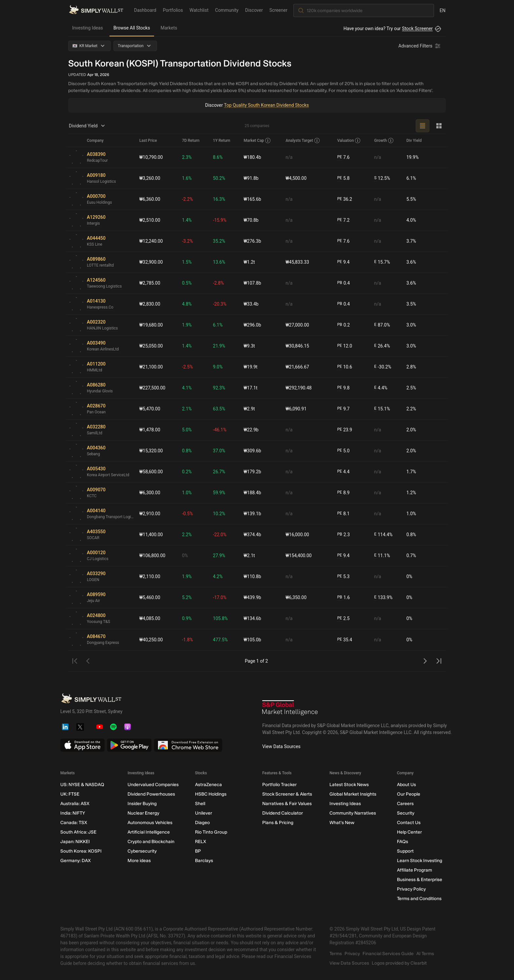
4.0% (411, 220)
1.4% (187, 220)
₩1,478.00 (150, 430)
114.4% (383, 535)
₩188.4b (253, 493)
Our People (409, 794)
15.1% (382, 409)
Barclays (204, 861)
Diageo (202, 823)
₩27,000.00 (297, 325)
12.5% (382, 178)
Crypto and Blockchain (151, 842)
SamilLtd (95, 433)
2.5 (344, 619)
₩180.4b (253, 157)
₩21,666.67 (297, 367)
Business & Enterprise (420, 880)
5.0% (187, 430)
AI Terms (425, 954)
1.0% (187, 493)
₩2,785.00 (150, 283)
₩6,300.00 (150, 493)
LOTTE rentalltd (100, 266)
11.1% (382, 556)
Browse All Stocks (132, 28)
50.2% (219, 178)
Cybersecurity (142, 851)
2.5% (411, 388)
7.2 (344, 220)
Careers (405, 804)
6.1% (411, 178)
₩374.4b (253, 535)
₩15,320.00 (151, 451)
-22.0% (220, 535)
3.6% (411, 262)
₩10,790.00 (151, 157)
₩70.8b (251, 220)
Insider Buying (142, 804)
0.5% (187, 283)
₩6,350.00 (296, 597)
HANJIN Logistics (102, 329)
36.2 (345, 199)
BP (198, 851)
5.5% (411, 199)
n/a (289, 157)
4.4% (381, 388)
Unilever (204, 813)
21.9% (219, 346)
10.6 (345, 367)
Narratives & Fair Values (287, 804)
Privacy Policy (411, 889)
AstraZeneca (208, 785)
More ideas (139, 861)
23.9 (345, 430)
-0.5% (188, 514)
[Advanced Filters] (420, 46)
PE (340, 157)
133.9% (383, 598)
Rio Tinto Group (211, 832)
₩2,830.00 (150, 304)
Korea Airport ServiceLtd (108, 475)
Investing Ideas (88, 28)
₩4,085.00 (150, 618)
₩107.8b (253, 283)
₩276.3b (253, 241)
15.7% (382, 262)
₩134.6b (253, 618)
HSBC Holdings (211, 794)
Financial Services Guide (388, 954)
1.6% (187, 178)
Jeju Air (93, 601)
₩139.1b (253, 514)
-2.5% (188, 367)
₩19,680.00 (151, 325)
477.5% (220, 640)
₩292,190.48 (299, 388)
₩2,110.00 (150, 576)
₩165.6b (253, 199)
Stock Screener (417, 28)
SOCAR (93, 538)
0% (185, 556)
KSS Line (95, 245)
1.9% (187, 325)
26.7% (219, 472)
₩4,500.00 (296, 178)
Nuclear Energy (143, 813)
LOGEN (93, 580)
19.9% (413, 157)
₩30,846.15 (297, 346)
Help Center (409, 832)
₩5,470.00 (150, 409)
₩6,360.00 (150, 199)
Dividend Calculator (283, 813)
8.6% (218, 157)
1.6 (344, 598)
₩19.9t (251, 367)
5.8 (344, 178)
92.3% (219, 388)
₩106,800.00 (152, 556)
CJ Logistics (98, 559)
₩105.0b (253, 640)
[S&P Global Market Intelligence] (290, 709)
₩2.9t (249, 409)
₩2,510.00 (150, 220)
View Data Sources (281, 746)
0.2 (344, 325)
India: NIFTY (73, 813)
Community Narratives (353, 813)
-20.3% (220, 304)
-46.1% (220, 430)
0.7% (411, 556)
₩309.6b (253, 451)
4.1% (187, 388)
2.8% (411, 367)
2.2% (411, 409)
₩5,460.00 (150, 597)
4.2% (218, 576)
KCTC (92, 496)
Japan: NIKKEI (75, 842)
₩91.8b (251, 178)
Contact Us (409, 823)
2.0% (411, 430)
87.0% (382, 325)
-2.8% (219, 283)
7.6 (344, 157)
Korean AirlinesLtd (103, 349)
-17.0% (220, 597)
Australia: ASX (75, 804)
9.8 (344, 388)
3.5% (411, 304)
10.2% (219, 514)
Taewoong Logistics (104, 287)
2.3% (187, 157)
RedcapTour (97, 161)
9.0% (218, 367)
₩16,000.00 (297, 535)
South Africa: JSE (78, 832)
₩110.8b (253, 576)
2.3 (344, 535)
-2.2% (188, 199)
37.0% (219, 451)
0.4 (344, 283)
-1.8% (188, 640)
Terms (336, 954)
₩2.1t (249, 556)
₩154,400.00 (299, 556)
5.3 (344, 577)
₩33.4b (251, 304)
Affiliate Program (415, 870)
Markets (169, 28)
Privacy (352, 954)
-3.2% (188, 241)
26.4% (382, 346)
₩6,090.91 (296, 409)
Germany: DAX (76, 861)
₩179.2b (253, 472)
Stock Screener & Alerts (287, 794)
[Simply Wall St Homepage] (96, 10)
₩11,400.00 (151, 535)
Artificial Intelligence (149, 832)
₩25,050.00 (151, 346)
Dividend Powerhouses (151, 794)
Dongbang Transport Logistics (110, 517)
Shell (200, 804)
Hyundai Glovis (100, 391)
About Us (406, 785)
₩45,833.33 (297, 262)
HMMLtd (95, 370)
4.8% (187, 304)
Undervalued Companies (153, 785)
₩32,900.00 (151, 262)
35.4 (345, 640)
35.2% (219, 241)
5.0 (344, 451)
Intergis (93, 224)
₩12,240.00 (151, 241)
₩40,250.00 (151, 640)
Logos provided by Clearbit (399, 963)
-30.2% (383, 367)
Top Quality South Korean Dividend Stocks (266, 105)
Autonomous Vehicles (150, 823)
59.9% (219, 493)
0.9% (187, 618)
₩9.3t (249, 346)
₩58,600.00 (151, 472)
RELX (201, 842)
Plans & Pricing (278, 823)
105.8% (220, 618)
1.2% (411, 493)
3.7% (411, 241)
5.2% (187, 597)
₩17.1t (251, 388)
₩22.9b (251, 430)
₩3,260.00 (150, 178)
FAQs (403, 842)
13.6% (219, 262)
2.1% (187, 409)
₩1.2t (249, 262)
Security (406, 813)
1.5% (187, 262)
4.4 (344, 472)
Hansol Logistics (101, 182)
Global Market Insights (353, 794)
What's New (342, 823)
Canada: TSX (74, 823)
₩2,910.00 (150, 514)
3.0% (411, 325)
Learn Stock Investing (420, 861)
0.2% (187, 472)
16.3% (219, 199)
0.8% (187, 451)
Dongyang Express (103, 643)
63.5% (219, 409)
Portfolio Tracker (279, 785)
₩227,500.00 (152, 388)
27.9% (219, 556)
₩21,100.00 (151, 367)
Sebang (93, 454)
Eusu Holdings (99, 203)
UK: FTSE (70, 794)
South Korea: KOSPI (81, 851)
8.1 (344, 514)
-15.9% (220, 220)
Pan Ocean (96, 412)
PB (340, 283)
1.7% (411, 472)
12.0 (345, 346)
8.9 (344, 493)
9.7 (344, 409)
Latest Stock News (349, 785)
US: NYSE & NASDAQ (82, 785)
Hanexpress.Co (100, 308)
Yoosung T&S (99, 622)
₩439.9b (253, 597)
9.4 (344, 262)
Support (405, 851)
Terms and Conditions (419, 899)
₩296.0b (253, 325)
